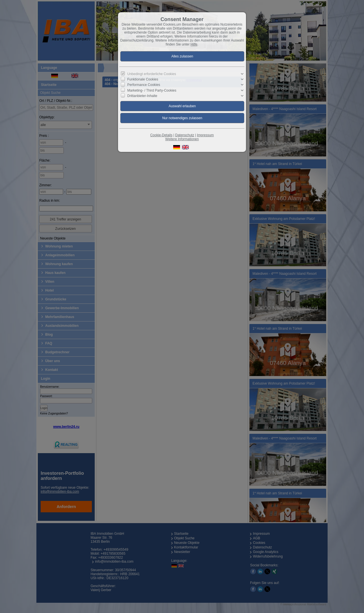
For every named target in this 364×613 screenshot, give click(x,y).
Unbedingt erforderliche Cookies (152, 74)
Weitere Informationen (182, 139)
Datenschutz (185, 135)
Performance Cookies (144, 85)
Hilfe (194, 44)
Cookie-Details (161, 135)
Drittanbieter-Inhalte (142, 96)
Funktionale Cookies (143, 79)
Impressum (205, 135)
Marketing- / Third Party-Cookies (152, 90)
